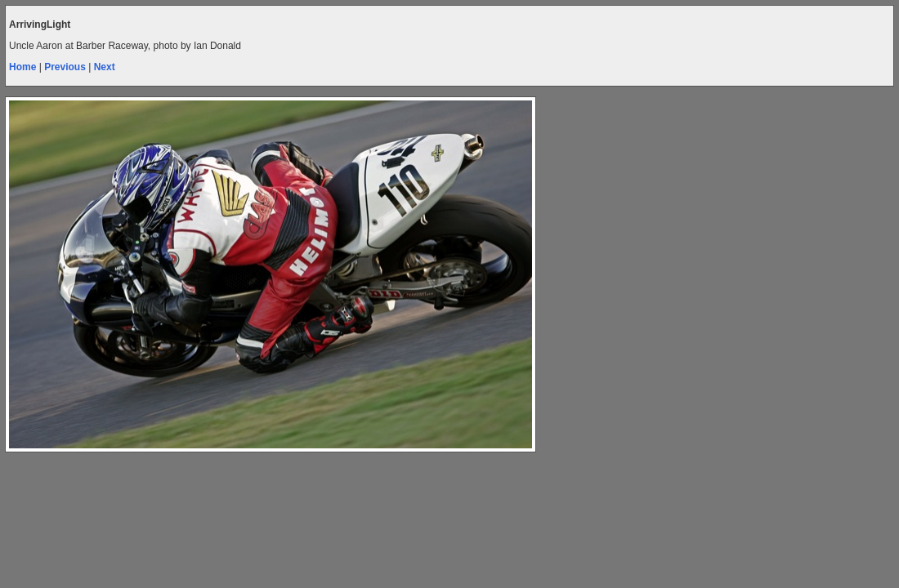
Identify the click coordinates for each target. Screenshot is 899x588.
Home (22, 67)
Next (105, 67)
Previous (65, 67)
